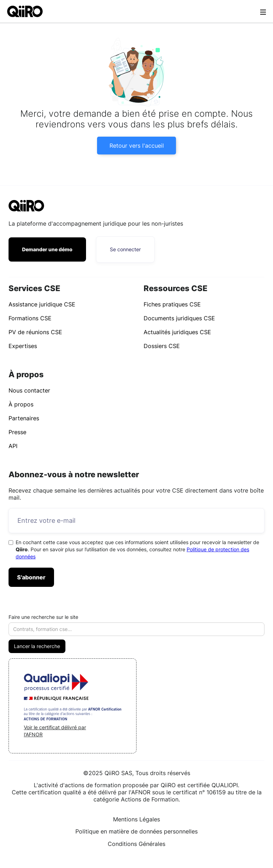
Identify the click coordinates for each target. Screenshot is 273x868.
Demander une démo (47, 249)
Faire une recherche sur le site (43, 617)
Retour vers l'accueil (137, 146)
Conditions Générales (136, 844)
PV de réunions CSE (35, 332)
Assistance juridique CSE (42, 304)
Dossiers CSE (162, 346)
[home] (25, 11)
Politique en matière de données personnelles (136, 831)
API (13, 446)
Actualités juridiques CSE (177, 332)
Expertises (23, 346)
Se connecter (125, 249)
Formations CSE (30, 318)
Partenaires (24, 418)
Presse (17, 432)
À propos (21, 404)
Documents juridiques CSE (179, 318)
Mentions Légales (136, 819)
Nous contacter (29, 390)
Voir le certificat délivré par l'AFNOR (55, 731)
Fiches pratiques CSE (172, 304)
